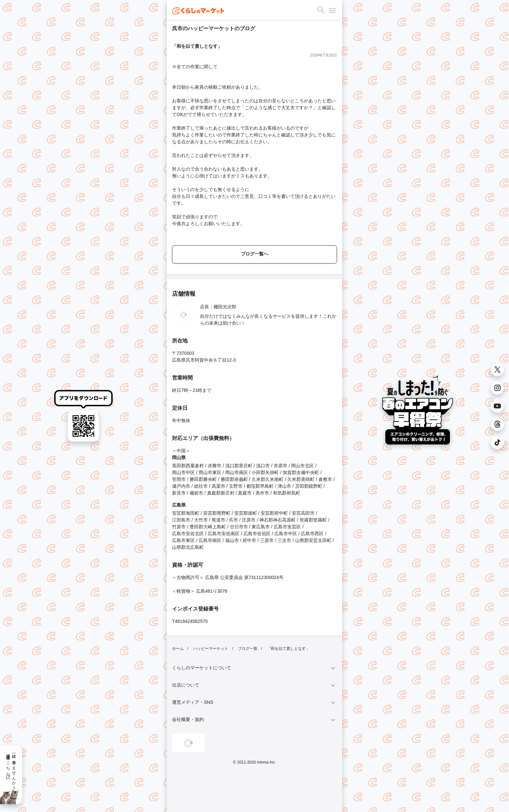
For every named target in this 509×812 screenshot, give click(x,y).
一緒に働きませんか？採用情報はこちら (11, 770)
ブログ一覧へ (255, 254)
